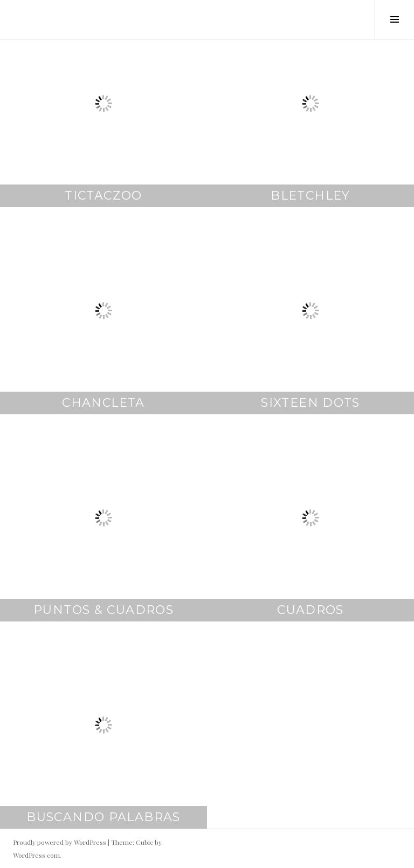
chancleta (103, 403)
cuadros (310, 610)
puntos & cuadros (103, 610)
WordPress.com (36, 855)
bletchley (310, 196)
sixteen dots (310, 403)
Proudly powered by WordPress (60, 842)
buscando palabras (103, 817)
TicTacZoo (103, 196)
